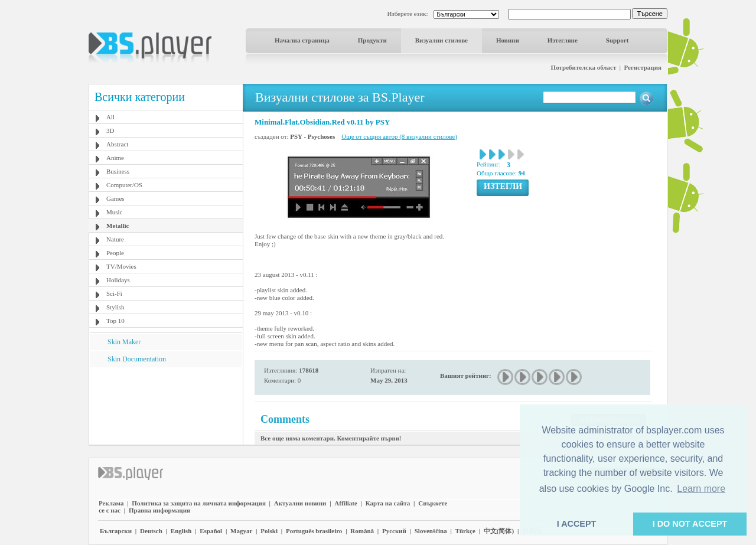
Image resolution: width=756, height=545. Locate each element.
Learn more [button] (701, 489)
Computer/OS (124, 185)
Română (362, 531)
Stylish (115, 307)
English (181, 531)
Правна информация (159, 510)
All (110, 117)
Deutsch (151, 531)
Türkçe (465, 531)
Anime (115, 158)
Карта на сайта (388, 503)
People (115, 253)
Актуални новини (300, 503)
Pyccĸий (394, 531)
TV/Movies (121, 266)
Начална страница (302, 40)
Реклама (111, 503)
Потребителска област (584, 67)
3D (110, 130)
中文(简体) (499, 531)
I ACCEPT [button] (577, 524)
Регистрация (643, 67)
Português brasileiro (314, 531)
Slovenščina (431, 531)
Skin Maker (124, 342)
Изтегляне (563, 40)
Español (211, 531)
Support (617, 40)
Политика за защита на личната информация (199, 503)
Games (115, 198)
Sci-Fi (114, 293)
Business (118, 171)
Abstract (117, 144)
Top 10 (115, 321)
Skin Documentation (137, 359)
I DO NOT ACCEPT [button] (690, 524)
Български (116, 531)
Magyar (241, 531)
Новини (508, 40)
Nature (115, 239)
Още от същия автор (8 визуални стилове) (399, 136)
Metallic (118, 226)
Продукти (372, 40)
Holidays (118, 280)
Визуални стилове (441, 40)
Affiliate (346, 503)
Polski (269, 531)
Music (115, 212)
